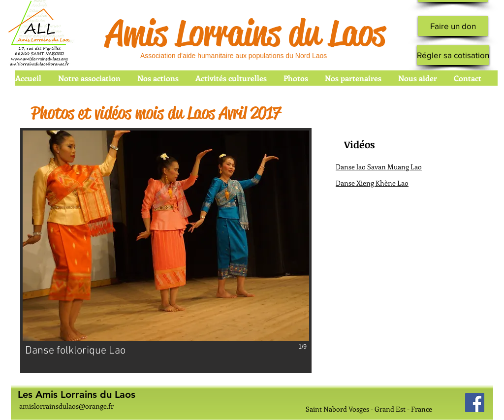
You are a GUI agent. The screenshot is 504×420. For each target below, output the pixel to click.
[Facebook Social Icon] (475, 403)
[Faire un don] (453, 26)
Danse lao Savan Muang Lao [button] (379, 167)
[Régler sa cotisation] (453, 55)
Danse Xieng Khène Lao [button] (372, 183)
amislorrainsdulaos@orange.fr (66, 406)
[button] (166, 251)
